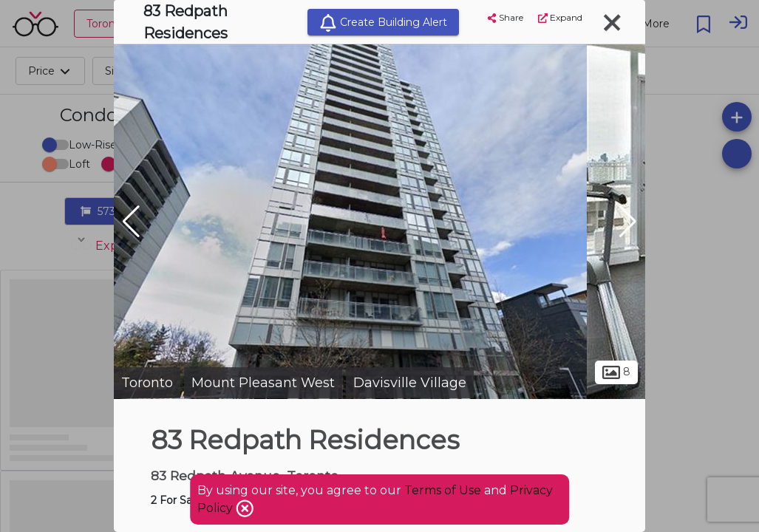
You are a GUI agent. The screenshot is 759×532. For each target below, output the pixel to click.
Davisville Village (410, 383)
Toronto (147, 383)
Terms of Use (443, 490)
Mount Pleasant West (263, 383)
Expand (560, 17)
